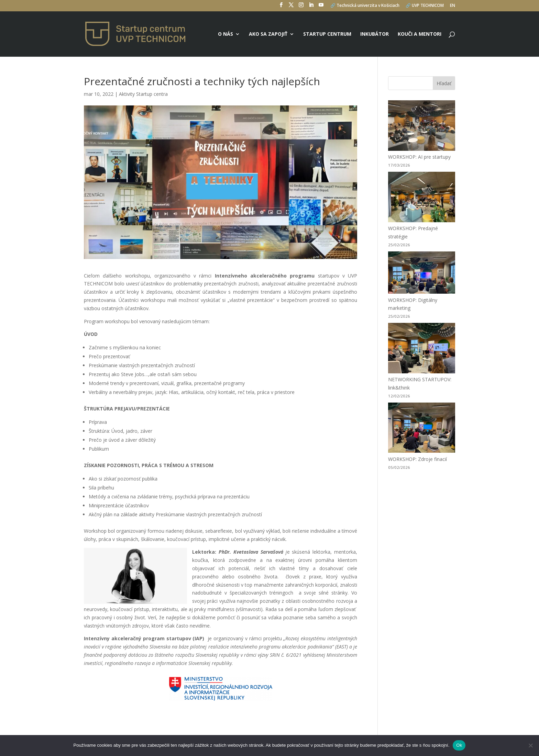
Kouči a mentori (420, 34)
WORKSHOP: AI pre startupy (419, 157)
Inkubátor (375, 34)
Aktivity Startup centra (143, 94)
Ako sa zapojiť (268, 34)
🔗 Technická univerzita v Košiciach (365, 6)
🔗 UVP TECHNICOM (425, 6)
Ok (459, 745)
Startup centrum (327, 34)
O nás (225, 34)
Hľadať (444, 83)
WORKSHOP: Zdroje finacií (417, 459)
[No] (530, 745)
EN (453, 6)
